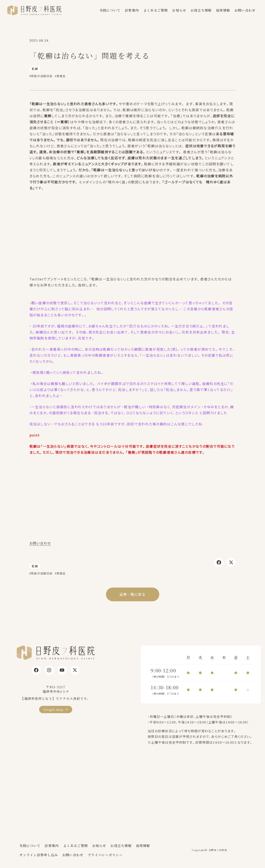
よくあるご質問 (156, 10)
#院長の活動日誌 (41, 76)
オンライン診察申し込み (39, 855)
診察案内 (132, 10)
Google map (53, 709)
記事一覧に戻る (132, 594)
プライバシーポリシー (105, 855)
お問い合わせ (245, 10)
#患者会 (60, 76)
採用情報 (223, 10)
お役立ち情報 (201, 10)
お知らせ (179, 10)
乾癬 (35, 69)
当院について (110, 10)
